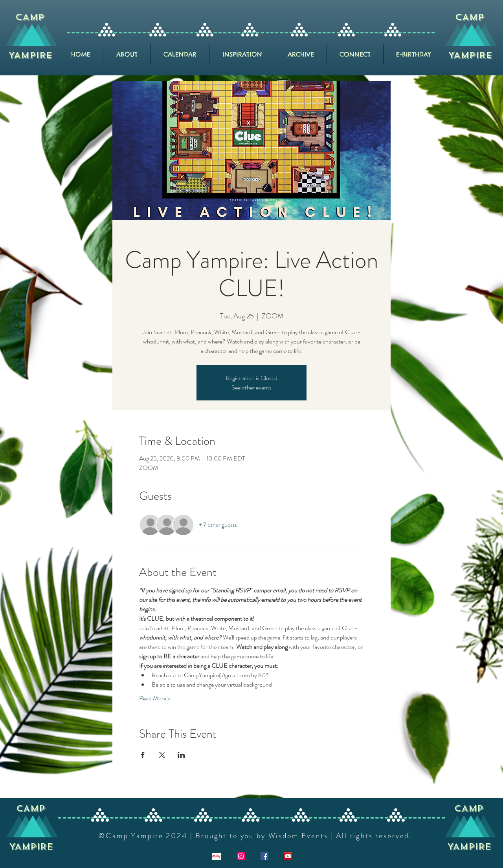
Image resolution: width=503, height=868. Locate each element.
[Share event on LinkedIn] (181, 755)
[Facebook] (264, 856)
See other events (251, 387)
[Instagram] (241, 856)
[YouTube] (288, 856)
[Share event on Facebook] (143, 755)
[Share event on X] (162, 755)
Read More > (155, 698)
